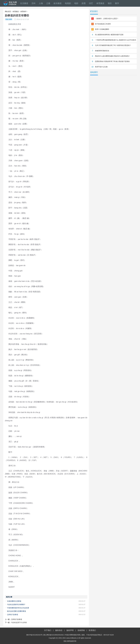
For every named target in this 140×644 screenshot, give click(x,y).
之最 (48, 3)
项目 (110, 3)
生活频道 (24, 3)
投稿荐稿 (81, 630)
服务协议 (59, 630)
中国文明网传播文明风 (73, 635)
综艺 (91, 3)
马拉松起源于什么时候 (19, 622)
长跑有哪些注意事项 (14, 601)
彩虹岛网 (67, 641)
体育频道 (100, 3)
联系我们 (92, 630)
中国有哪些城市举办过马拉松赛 (18, 608)
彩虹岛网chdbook (13, 3)
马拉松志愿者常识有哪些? (16, 604)
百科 (34, 3)
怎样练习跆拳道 (13, 615)
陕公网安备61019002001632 (54, 635)
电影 (76, 3)
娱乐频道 (58, 3)
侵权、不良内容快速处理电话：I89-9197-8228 (98, 635)
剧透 (84, 3)
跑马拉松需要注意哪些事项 (16, 611)
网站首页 (8, 11)
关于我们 (48, 630)
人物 (41, 3)
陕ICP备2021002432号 (34, 635)
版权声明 (70, 630)
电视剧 (68, 3)
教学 (117, 3)
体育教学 (23, 11)
